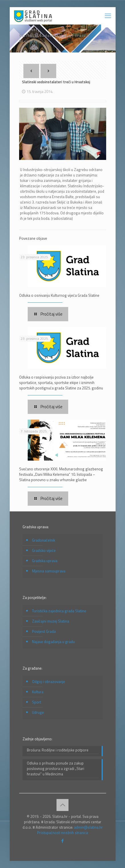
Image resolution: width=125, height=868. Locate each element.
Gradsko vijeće (44, 550)
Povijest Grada (44, 631)
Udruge (38, 712)
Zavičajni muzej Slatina (51, 621)
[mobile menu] (108, 16)
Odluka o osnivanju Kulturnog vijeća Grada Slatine (59, 295)
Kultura (38, 692)
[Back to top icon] (62, 805)
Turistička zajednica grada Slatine (59, 611)
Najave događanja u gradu (53, 642)
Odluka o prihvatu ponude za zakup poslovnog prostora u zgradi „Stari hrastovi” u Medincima (56, 769)
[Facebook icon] (63, 841)
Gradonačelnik (44, 540)
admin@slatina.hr (88, 827)
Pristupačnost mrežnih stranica (62, 833)
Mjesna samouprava (49, 571)
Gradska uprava (45, 561)
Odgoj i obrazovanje (49, 682)
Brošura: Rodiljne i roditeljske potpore (58, 750)
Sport (37, 702)
